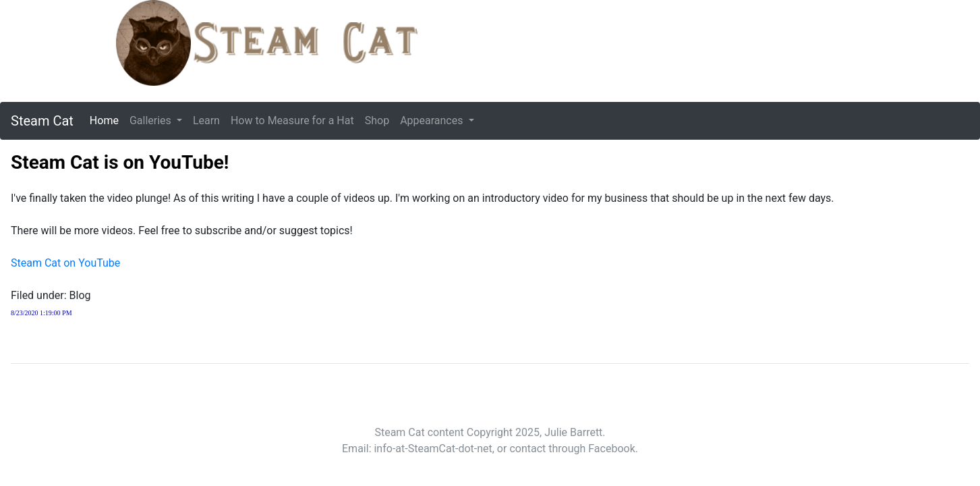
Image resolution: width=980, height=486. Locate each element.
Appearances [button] (433, 120)
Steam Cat (42, 121)
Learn (206, 120)
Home (107, 120)
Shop (377, 120)
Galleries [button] (152, 120)
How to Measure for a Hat (292, 120)
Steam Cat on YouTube (65, 263)
